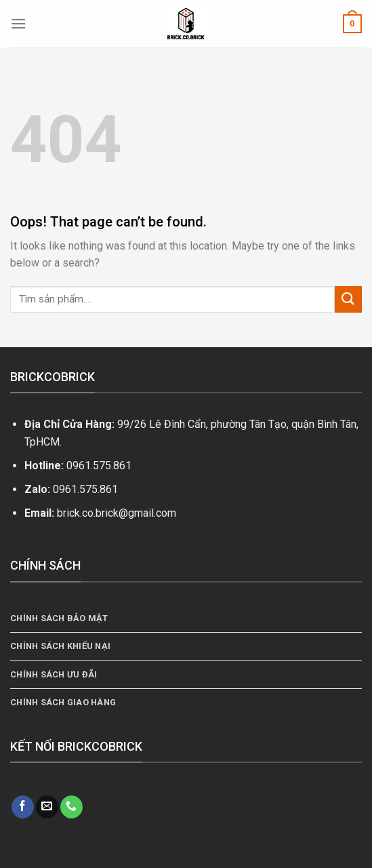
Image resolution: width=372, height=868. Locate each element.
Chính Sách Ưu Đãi (54, 674)
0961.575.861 (99, 466)
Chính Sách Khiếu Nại (60, 646)
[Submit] (348, 299)
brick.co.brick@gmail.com (117, 513)
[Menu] (18, 23)
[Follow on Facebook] (23, 807)
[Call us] (71, 807)
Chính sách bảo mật (59, 618)
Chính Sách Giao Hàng (63, 702)
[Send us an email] (47, 807)
